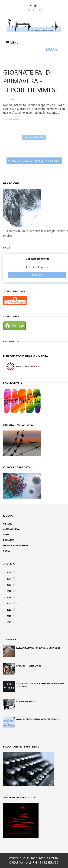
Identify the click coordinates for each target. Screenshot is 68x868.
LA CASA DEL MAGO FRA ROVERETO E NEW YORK (38, 648)
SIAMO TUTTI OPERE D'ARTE (29, 666)
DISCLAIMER (9, 540)
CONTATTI (8, 551)
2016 (9, 616)
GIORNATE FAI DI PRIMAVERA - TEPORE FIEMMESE (31, 82)
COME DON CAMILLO (26, 702)
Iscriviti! (37, 275)
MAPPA (6, 535)
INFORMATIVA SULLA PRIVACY (16, 546)
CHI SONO (8, 524)
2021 (9, 598)
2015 (9, 622)
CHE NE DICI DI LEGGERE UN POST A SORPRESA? (34, 161)
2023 (9, 585)
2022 (9, 591)
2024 (9, 579)
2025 (9, 573)
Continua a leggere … (12, 119)
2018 (9, 610)
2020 (9, 604)
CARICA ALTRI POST (34, 137)
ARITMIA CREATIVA (11, 529)
